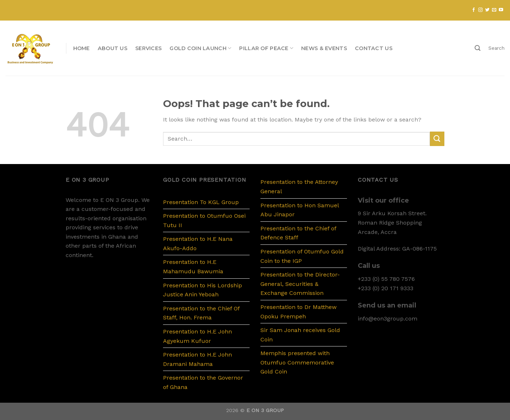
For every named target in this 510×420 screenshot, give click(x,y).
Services (148, 48)
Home (82, 48)
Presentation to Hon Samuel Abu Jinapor (300, 210)
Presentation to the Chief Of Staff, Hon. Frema (201, 313)
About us (113, 48)
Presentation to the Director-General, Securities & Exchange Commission (300, 284)
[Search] (478, 48)
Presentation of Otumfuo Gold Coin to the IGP (302, 256)
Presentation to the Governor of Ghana (203, 382)
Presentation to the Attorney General (299, 187)
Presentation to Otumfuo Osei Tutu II (204, 220)
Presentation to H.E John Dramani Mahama (197, 359)
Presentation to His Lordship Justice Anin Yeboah (203, 290)
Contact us (374, 48)
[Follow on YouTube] (501, 10)
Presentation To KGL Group (201, 202)
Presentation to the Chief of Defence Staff (298, 233)
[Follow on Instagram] (480, 10)
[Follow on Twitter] (487, 10)
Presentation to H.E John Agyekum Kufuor (197, 336)
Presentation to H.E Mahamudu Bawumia (193, 267)
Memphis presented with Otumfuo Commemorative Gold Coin (297, 362)
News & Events (324, 48)
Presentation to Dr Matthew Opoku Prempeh (298, 312)
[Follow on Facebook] (474, 10)
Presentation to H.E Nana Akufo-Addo (198, 244)
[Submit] (437, 139)
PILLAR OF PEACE (266, 48)
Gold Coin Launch (200, 48)
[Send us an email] (494, 10)
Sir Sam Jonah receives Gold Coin (300, 335)
